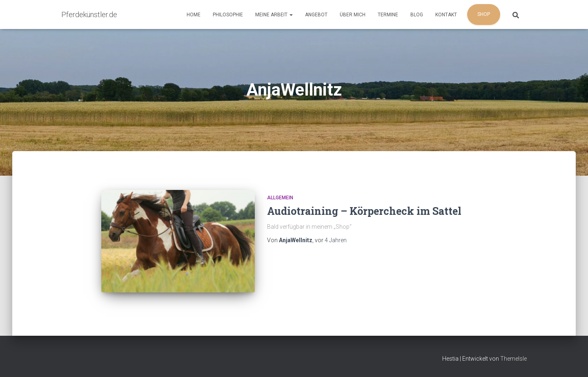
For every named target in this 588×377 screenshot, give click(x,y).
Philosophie (228, 15)
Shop (484, 14)
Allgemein (280, 198)
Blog (417, 15)
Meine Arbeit (274, 15)
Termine (388, 15)
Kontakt (446, 15)
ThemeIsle (513, 359)
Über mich (353, 15)
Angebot (316, 15)
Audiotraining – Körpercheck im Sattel (364, 211)
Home (194, 15)
